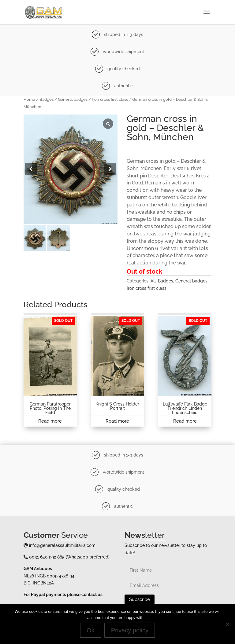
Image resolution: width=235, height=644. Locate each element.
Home (29, 99)
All (153, 281)
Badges (47, 99)
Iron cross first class (110, 99)
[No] (227, 624)
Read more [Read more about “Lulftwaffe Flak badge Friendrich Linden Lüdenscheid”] (185, 421)
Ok (91, 630)
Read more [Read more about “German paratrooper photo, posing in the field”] (50, 421)
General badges (73, 99)
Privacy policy (130, 630)
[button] (110, 169)
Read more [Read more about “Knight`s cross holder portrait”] (117, 421)
